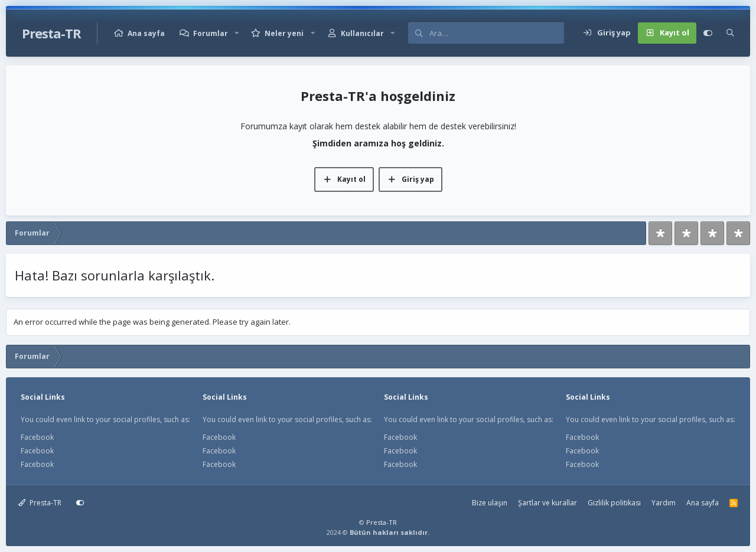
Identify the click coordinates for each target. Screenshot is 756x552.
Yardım (664, 503)
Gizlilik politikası (614, 503)
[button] (237, 33)
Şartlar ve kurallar (548, 503)
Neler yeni (284, 33)
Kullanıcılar (362, 33)
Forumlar (211, 33)
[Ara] (496, 33)
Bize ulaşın (490, 503)
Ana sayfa (146, 33)
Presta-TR (40, 503)
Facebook (37, 437)
